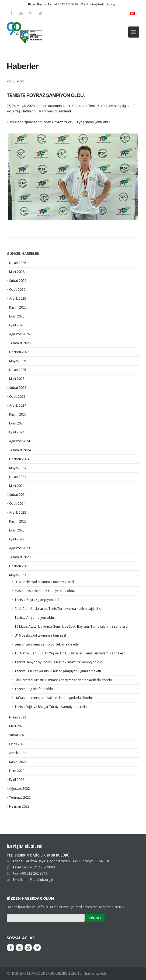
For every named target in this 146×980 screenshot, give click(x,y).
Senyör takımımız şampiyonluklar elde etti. (47, 644)
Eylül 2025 (17, 325)
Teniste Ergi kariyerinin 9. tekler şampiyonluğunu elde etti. (58, 671)
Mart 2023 (17, 726)
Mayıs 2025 (18, 361)
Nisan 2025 (18, 370)
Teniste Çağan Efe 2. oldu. (34, 689)
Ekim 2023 (17, 530)
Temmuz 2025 (20, 343)
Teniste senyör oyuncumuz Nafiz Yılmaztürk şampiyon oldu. (60, 662)
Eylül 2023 (17, 539)
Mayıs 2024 (18, 468)
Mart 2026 (17, 272)
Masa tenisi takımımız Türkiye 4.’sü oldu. (45, 591)
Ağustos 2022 (20, 789)
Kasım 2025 (18, 307)
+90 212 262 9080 (66, 4)
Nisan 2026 (18, 263)
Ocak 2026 (17, 290)
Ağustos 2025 (20, 334)
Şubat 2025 (18, 388)
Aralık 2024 (18, 405)
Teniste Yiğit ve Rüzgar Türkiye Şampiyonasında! (51, 707)
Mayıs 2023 (18, 575)
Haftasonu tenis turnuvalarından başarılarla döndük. (54, 698)
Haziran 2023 (19, 566)
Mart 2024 (17, 486)
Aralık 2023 (18, 512)
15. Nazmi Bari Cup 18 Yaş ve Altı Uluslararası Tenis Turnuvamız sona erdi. (71, 653)
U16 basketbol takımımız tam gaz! (40, 635)
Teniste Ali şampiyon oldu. (35, 618)
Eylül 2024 (17, 432)
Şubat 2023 (18, 735)
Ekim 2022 (17, 771)
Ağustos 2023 (20, 548)
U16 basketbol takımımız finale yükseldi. (45, 582)
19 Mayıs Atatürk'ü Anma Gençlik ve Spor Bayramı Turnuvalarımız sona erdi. (72, 626)
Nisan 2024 (18, 477)
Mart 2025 (17, 379)
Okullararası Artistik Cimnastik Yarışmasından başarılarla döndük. (64, 680)
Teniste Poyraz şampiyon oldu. (38, 600)
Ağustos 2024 (20, 441)
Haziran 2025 (19, 352)
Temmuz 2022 (20, 797)
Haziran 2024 (19, 459)
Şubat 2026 (18, 281)
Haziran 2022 (19, 806)
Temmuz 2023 (20, 557)
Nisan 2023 (18, 717)
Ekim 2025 (17, 316)
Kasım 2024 (18, 414)
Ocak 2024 (17, 504)
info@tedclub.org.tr (104, 4)
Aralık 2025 (18, 298)
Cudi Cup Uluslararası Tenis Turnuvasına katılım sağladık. (58, 609)
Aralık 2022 (18, 753)
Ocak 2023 (17, 744)
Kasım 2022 (18, 762)
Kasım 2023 (18, 521)
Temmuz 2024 (20, 450)
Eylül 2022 (17, 780)
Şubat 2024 (18, 495)
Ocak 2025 (17, 397)
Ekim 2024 (17, 423)
